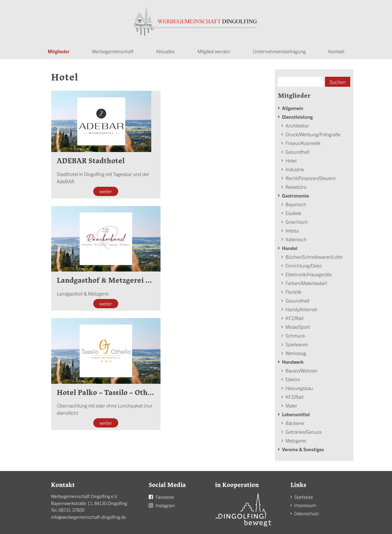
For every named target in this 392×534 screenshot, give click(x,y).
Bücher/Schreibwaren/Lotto (314, 255)
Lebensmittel (296, 413)
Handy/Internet (301, 308)
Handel (290, 246)
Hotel (291, 159)
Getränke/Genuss (304, 430)
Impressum (305, 504)
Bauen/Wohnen (301, 369)
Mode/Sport (298, 325)
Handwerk (293, 360)
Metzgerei (296, 439)
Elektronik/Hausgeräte (309, 273)
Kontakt (336, 50)
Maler (291, 404)
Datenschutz (306, 512)
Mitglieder (59, 50)
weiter (105, 190)
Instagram (165, 504)
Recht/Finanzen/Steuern (311, 176)
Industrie (295, 168)
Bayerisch (296, 203)
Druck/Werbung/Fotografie (313, 133)
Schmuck (295, 334)
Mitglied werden (214, 50)
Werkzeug (296, 351)
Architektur (297, 124)
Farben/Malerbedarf (306, 281)
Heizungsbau (299, 386)
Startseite (304, 495)
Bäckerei (295, 421)
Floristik (293, 290)
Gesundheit (297, 150)
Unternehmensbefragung (279, 50)
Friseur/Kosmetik (303, 141)
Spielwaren (297, 343)
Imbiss (292, 229)
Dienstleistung (297, 115)
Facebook (165, 495)
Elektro (293, 378)
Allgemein (293, 106)
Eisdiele (293, 211)
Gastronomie (295, 194)
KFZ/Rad (294, 316)
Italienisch (296, 238)
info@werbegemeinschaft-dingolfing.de (88, 515)
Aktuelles (165, 50)
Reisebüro (296, 185)
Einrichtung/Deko (304, 264)
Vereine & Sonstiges (303, 448)
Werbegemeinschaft (113, 50)
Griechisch (297, 220)
